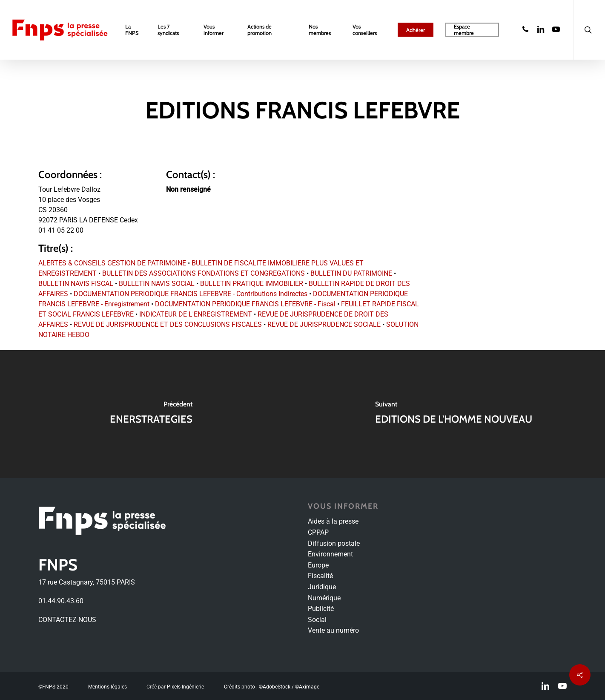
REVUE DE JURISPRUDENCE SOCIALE (324, 324)
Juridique (322, 587)
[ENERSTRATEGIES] (151, 414)
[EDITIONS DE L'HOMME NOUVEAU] (454, 414)
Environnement (330, 554)
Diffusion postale (334, 543)
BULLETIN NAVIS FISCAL (76, 284)
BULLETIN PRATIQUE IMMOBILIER (252, 284)
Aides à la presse (333, 521)
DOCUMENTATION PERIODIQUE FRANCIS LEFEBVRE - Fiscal (245, 304)
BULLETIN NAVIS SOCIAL (157, 284)
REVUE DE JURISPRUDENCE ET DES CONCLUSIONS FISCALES (168, 324)
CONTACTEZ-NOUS (67, 620)
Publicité (321, 609)
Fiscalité (320, 576)
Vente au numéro (333, 630)
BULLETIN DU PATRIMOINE (351, 273)
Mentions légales (108, 687)
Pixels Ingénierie (185, 687)
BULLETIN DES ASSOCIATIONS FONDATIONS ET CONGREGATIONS (204, 273)
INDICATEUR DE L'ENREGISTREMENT (196, 314)
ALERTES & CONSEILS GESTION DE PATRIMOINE (112, 263)
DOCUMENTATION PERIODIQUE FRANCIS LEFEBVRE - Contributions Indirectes (191, 294)
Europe (318, 565)
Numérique (324, 598)
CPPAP (318, 532)
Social (317, 620)
